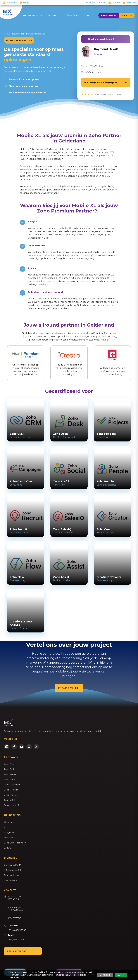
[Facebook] (14, 747)
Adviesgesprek (108, 15)
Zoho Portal (10, 780)
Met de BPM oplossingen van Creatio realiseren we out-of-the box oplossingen (69, 363)
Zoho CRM (9, 764)
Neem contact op (17, 951)
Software (55, 15)
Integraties (9, 833)
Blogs (26, 3)
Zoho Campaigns (12, 785)
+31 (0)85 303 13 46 (94, 66)
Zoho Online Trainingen (15, 843)
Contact (102, 3)
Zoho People (10, 774)
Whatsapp (12, 3)
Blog (88, 15)
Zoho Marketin (11, 790)
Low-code (9, 838)
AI (5, 827)
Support (116, 3)
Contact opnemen (68, 688)
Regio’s (15, 34)
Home (7, 34)
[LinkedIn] (7, 747)
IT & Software (10, 880)
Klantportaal (10, 822)
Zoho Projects (11, 795)
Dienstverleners (11, 875)
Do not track (105, 975)
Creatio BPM (10, 800)
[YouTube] (22, 747)
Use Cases (73, 15)
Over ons (91, 3)
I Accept (121, 975)
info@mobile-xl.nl (93, 72)
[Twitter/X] (36, 747)
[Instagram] (29, 747)
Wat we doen (32, 15)
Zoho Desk (9, 769)
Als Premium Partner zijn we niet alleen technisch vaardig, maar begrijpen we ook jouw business (26, 363)
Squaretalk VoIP (12, 805)
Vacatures (131, 3)
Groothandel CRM (13, 865)
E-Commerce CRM (13, 870)
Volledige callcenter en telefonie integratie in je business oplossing (112, 363)
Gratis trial (127, 15)
